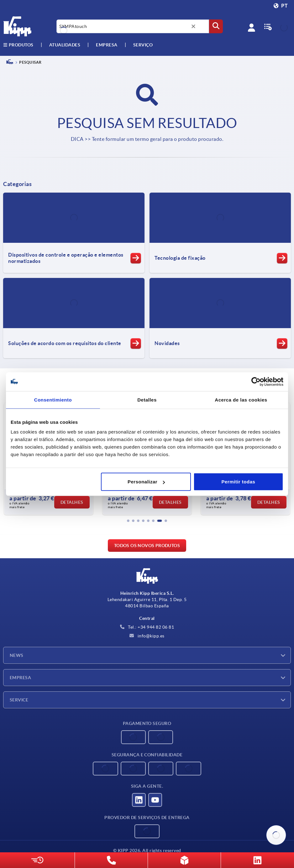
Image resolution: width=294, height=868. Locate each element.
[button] (128, 521)
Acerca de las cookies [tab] (241, 399)
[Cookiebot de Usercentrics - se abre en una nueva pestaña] (256, 381)
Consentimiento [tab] (53, 399)
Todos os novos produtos (147, 546)
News (17, 655)
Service (19, 700)
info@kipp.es (147, 636)
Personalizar (146, 482)
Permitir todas (239, 482)
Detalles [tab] (147, 399)
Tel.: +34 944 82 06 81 (147, 627)
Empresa (107, 45)
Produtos (18, 45)
